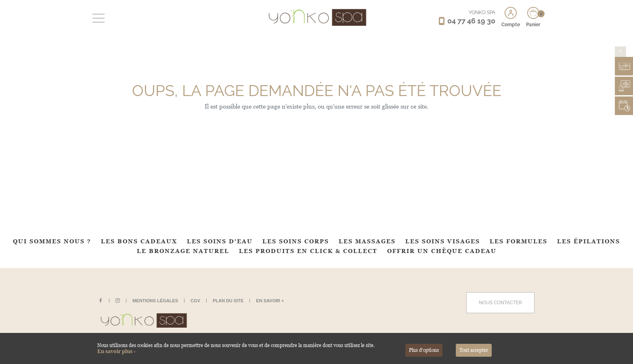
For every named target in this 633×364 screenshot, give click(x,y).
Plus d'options (424, 350)
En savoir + (270, 301)
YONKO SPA (482, 13)
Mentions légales (155, 301)
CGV (195, 301)
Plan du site (228, 301)
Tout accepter (474, 350)
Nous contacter (500, 303)
